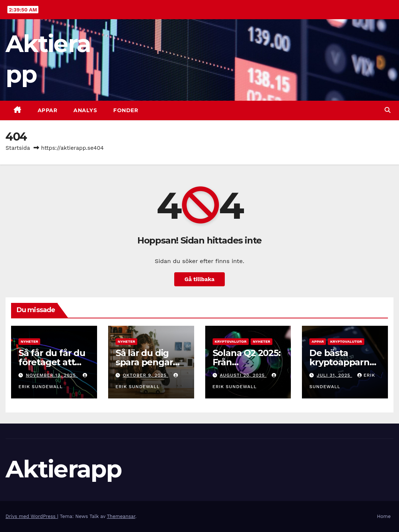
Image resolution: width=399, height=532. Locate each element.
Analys (85, 110)
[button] (388, 110)
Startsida (18, 148)
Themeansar (121, 516)
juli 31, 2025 (334, 375)
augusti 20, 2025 (243, 375)
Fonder (126, 110)
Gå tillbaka (199, 279)
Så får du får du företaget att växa (52, 362)
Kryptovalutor (231, 341)
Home (384, 516)
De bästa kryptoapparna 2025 (342, 362)
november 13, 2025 (52, 375)
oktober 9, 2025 (146, 375)
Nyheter (29, 341)
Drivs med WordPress (31, 516)
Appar (48, 110)
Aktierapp (64, 469)
